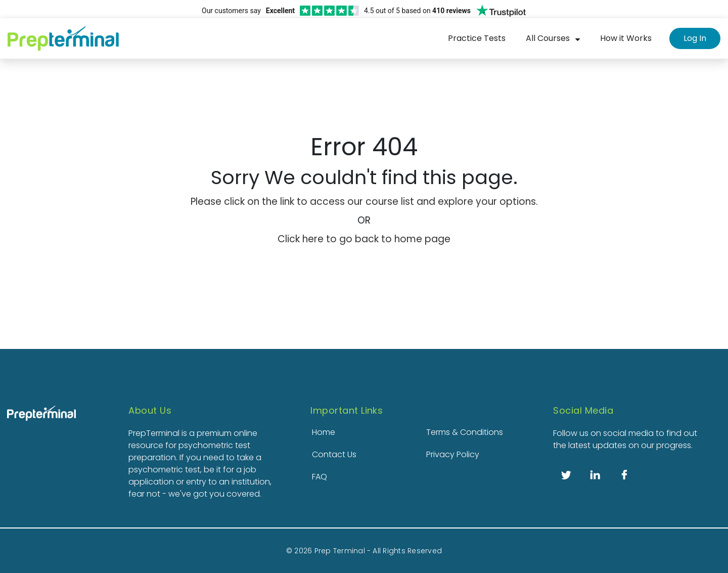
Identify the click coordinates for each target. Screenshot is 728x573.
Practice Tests (477, 38)
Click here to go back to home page (364, 239)
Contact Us (334, 454)
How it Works (626, 38)
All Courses (548, 38)
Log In (695, 38)
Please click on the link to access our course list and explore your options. (364, 202)
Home (324, 432)
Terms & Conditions (465, 432)
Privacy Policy (453, 454)
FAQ (320, 477)
